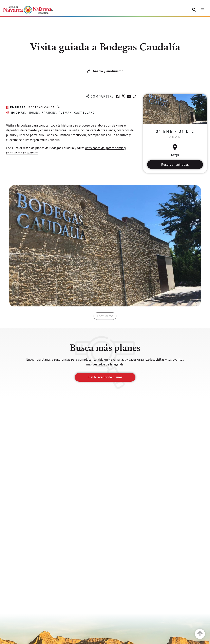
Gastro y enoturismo (108, 71)
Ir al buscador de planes (105, 377)
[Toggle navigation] (202, 10)
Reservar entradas (175, 164)
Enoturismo (105, 316)
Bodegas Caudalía (44, 107)
